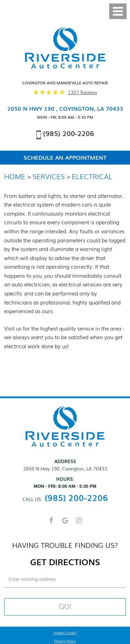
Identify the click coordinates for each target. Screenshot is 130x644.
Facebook (51, 524)
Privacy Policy (65, 641)
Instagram (79, 524)
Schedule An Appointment (65, 158)
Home (15, 176)
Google (65, 524)
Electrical (92, 176)
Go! (65, 606)
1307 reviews (83, 92)
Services (49, 176)
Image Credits (65, 633)
